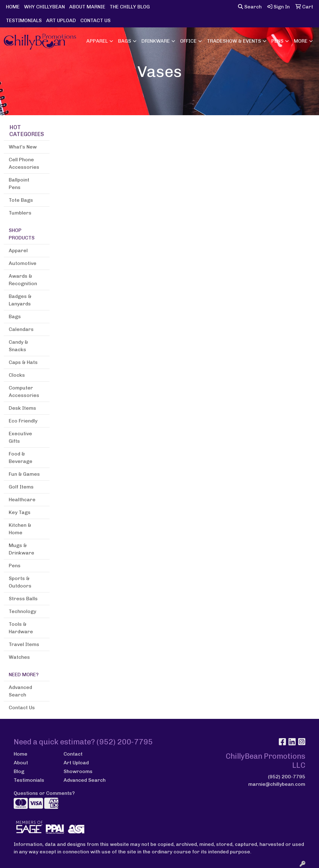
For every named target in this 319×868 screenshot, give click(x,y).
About (21, 763)
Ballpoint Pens (19, 184)
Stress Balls (23, 599)
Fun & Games (24, 474)
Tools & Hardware (21, 628)
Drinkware (156, 41)
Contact (73, 754)
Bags (125, 41)
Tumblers (20, 213)
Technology (22, 611)
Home (21, 754)
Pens (277, 41)
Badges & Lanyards (20, 300)
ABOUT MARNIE (87, 7)
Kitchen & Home (20, 529)
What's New (23, 147)
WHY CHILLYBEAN (44, 7)
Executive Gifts (20, 437)
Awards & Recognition (23, 280)
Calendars (21, 329)
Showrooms (78, 771)
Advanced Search (20, 691)
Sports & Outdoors (20, 582)
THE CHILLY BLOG (130, 7)
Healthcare (22, 500)
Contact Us (22, 708)
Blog (19, 771)
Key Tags (20, 512)
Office (188, 41)
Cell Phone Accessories (24, 163)
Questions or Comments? (44, 793)
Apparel (97, 41)
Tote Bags (21, 200)
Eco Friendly (23, 421)
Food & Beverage (21, 458)
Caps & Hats (23, 362)
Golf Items (21, 487)
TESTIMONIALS (24, 20)
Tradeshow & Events (234, 41)
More (301, 41)
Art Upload (76, 763)
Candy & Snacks (18, 346)
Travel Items (24, 644)
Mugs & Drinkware (21, 549)
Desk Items (22, 408)
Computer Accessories (24, 392)
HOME (13, 7)
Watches (19, 657)
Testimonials (29, 780)
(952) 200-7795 (287, 777)
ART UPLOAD (61, 20)
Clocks (17, 375)
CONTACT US (95, 20)
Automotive (23, 263)
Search (250, 7)
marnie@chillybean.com (277, 784)
